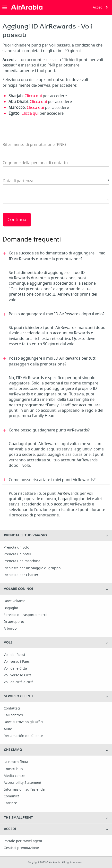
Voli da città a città (19, 682)
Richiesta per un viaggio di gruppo (32, 568)
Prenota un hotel (17, 554)
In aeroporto (14, 622)
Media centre (14, 776)
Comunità (12, 796)
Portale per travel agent (23, 841)
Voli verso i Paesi (17, 662)
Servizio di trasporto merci (25, 615)
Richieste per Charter (21, 575)
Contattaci (12, 709)
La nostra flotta (16, 762)
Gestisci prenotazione (21, 848)
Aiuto (8, 729)
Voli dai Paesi (14, 655)
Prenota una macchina (22, 561)
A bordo (10, 629)
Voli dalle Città (15, 669)
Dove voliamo (14, 601)
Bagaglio (11, 608)
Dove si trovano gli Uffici (23, 722)
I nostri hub (13, 769)
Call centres (13, 715)
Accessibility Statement (22, 783)
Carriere (10, 803)
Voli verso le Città (18, 675)
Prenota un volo (16, 548)
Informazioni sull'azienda (24, 790)
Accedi (98, 7)
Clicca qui (33, 96)
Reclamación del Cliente (23, 736)
